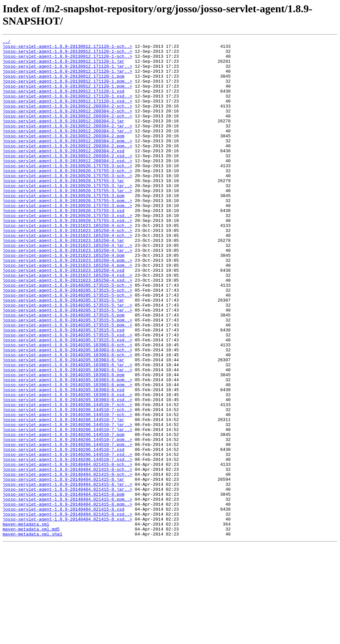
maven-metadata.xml (26, 621)
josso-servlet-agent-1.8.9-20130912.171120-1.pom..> (67, 90)
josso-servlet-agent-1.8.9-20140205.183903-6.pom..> (67, 448)
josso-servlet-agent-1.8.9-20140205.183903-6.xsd (64, 460)
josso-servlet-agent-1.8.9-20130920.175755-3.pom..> (67, 233)
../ (6, 42)
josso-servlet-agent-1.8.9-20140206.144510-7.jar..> (67, 502)
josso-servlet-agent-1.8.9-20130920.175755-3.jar (64, 209)
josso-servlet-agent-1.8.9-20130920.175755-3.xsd (64, 245)
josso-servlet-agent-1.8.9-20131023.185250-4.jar (64, 281)
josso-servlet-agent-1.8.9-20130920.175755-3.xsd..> (67, 251)
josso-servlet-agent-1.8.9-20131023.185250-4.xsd (64, 317)
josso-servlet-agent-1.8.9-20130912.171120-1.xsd (64, 102)
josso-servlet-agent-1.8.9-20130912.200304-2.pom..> (67, 162)
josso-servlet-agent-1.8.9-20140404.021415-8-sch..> (67, 550)
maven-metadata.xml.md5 (31, 627)
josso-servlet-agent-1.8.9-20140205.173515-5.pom (64, 371)
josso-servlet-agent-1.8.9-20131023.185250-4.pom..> (67, 305)
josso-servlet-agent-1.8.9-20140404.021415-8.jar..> (67, 574)
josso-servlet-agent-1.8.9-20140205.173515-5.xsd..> (67, 394)
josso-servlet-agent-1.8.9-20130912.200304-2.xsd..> (67, 179)
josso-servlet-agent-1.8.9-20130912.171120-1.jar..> (67, 72)
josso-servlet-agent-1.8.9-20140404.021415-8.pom (64, 586)
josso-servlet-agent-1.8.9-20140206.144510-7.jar (64, 496)
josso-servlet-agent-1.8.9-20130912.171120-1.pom (64, 84)
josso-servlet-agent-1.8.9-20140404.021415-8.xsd (64, 604)
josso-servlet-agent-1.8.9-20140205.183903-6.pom (64, 442)
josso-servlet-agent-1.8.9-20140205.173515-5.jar (64, 353)
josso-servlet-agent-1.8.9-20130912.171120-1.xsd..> (67, 108)
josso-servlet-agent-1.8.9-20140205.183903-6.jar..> (67, 430)
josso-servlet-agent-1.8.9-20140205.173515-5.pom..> (67, 377)
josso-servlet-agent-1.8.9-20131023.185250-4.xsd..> (67, 323)
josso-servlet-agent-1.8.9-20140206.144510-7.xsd (64, 532)
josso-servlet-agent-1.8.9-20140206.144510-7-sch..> (67, 478)
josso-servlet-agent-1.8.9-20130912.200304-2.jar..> (67, 144)
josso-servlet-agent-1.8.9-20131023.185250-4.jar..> (67, 287)
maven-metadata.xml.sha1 (32, 633)
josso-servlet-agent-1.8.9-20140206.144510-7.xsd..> (67, 538)
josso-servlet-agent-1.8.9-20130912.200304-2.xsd (64, 174)
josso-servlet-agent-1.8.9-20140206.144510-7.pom (64, 514)
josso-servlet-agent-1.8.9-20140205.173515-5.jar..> (67, 359)
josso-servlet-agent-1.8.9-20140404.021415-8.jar (64, 568)
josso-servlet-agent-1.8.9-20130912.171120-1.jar (64, 66)
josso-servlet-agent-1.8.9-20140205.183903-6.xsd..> (67, 466)
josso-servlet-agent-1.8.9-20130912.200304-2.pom (64, 156)
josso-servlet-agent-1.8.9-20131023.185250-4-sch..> (67, 263)
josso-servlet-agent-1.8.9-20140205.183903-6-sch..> (67, 406)
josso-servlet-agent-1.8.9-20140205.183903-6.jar (64, 424)
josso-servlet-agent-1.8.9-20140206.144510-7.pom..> (67, 520)
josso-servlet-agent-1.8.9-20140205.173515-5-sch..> (67, 335)
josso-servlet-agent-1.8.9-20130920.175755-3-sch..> (67, 191)
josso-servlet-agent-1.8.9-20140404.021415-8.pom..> (67, 592)
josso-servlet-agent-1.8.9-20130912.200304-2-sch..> (67, 120)
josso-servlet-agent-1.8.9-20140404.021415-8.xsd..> (67, 609)
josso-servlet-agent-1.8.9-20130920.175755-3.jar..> (67, 215)
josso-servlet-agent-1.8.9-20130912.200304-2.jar (64, 138)
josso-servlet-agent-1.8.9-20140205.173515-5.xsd (64, 389)
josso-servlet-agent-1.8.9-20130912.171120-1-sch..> (67, 48)
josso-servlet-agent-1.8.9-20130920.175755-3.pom (64, 227)
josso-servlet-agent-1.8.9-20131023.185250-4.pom (64, 299)
